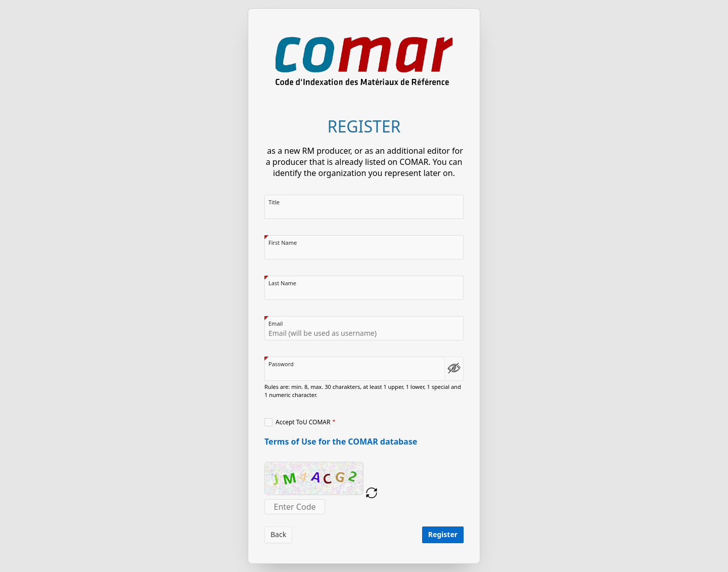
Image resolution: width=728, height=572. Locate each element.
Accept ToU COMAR (303, 422)
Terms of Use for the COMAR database (341, 442)
